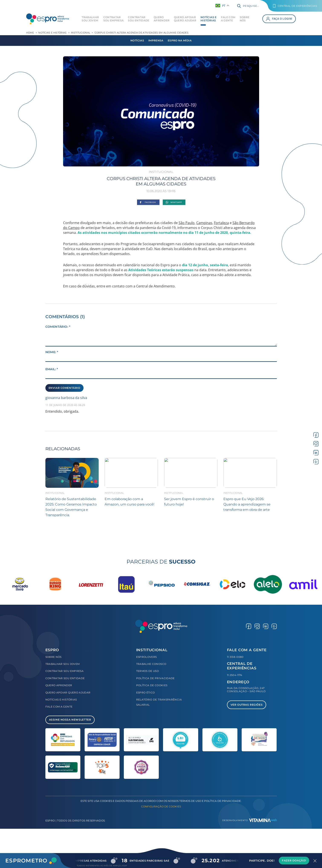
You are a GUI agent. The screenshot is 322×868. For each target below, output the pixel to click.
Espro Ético (146, 693)
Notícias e (209, 19)
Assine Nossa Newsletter (70, 720)
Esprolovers (147, 657)
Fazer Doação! (294, 860)
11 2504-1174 (235, 675)
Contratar (114, 19)
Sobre (245, 19)
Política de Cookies (152, 685)
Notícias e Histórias (53, 33)
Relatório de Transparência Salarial (159, 702)
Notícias (137, 40)
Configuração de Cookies (161, 806)
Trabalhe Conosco (151, 664)
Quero (162, 19)
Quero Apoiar (185, 19)
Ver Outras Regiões (247, 705)
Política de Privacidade (155, 678)
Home (30, 33)
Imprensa (156, 40)
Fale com (228, 19)
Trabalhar (90, 19)
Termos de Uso (148, 671)
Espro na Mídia (180, 40)
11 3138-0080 (235, 657)
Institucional (81, 33)
